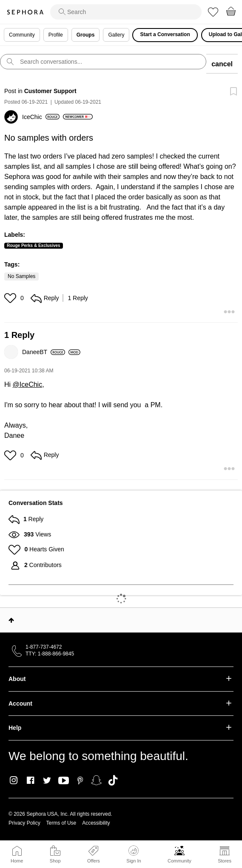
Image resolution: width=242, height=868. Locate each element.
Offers (94, 861)
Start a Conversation (165, 34)
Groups (86, 35)
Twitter (47, 780)
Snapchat (96, 780)
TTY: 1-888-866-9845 (50, 654)
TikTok (113, 780)
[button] (11, 298)
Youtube (64, 781)
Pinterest (80, 780)
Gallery (116, 35)
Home (17, 861)
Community (179, 861)
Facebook (30, 780)
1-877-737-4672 (44, 647)
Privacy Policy (24, 823)
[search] (126, 12)
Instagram (14, 780)
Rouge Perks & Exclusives (34, 245)
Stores (225, 861)
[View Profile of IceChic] (41, 117)
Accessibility (96, 823)
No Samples (21, 276)
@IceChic (28, 384)
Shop (55, 861)
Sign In (134, 854)
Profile (56, 35)
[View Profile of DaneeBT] (44, 352)
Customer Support (50, 91)
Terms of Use (61, 823)
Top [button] (11, 620)
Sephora (25, 12)
